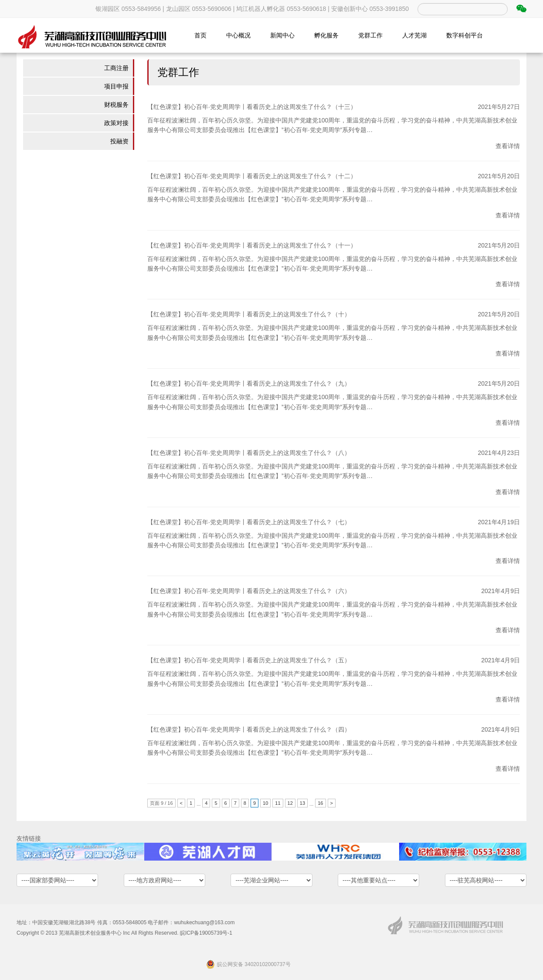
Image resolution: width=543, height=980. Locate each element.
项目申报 (116, 86)
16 (320, 803)
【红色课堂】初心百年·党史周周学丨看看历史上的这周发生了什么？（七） (249, 522)
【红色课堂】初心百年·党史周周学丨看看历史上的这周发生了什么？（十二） (252, 176)
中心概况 (238, 35)
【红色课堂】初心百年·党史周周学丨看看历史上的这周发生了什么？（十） (249, 314)
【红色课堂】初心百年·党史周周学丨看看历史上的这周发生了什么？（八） (249, 453)
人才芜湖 (414, 35)
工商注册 (116, 68)
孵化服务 (326, 35)
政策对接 (116, 123)
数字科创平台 (465, 35)
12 (290, 803)
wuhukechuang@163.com (204, 922)
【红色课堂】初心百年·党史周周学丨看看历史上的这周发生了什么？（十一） (252, 245)
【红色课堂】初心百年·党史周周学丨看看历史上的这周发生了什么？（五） (249, 660)
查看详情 (508, 146)
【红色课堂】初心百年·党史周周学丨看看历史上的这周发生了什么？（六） (249, 591)
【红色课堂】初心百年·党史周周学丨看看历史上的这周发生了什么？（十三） (252, 107)
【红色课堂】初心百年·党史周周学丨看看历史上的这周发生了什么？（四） (249, 729)
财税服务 (116, 105)
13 (302, 803)
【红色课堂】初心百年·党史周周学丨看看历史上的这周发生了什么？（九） (249, 383)
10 (265, 803)
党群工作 (370, 35)
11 (278, 803)
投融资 (119, 141)
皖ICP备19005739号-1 (206, 933)
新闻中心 (282, 35)
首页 (200, 35)
